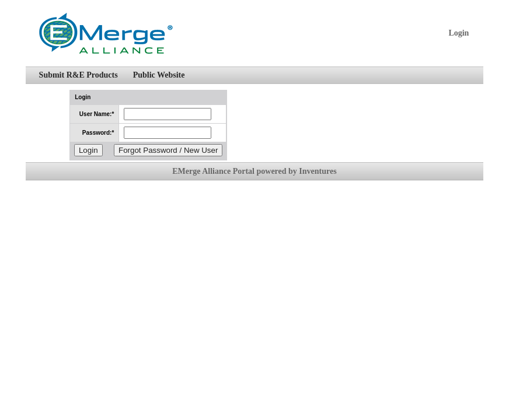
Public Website (159, 75)
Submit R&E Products (79, 75)
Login (459, 33)
